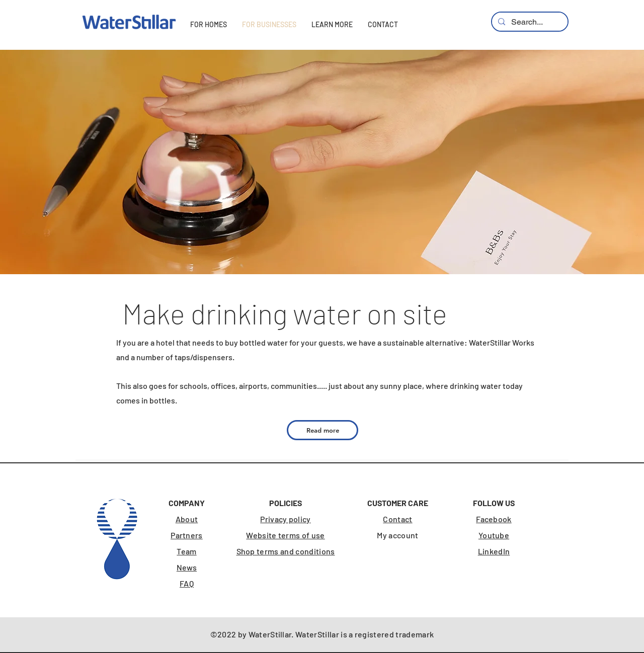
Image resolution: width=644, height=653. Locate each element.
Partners (187, 535)
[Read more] (323, 430)
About (187, 519)
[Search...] (529, 22)
